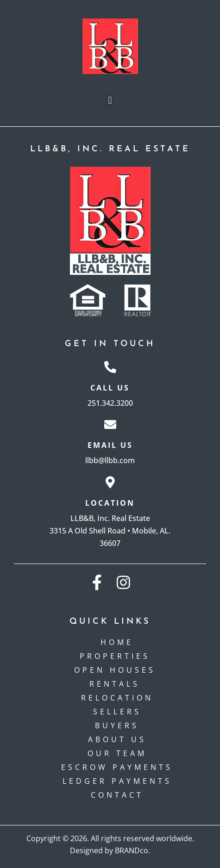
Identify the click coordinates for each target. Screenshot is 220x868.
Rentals (117, 684)
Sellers (117, 712)
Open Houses (117, 670)
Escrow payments (117, 767)
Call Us (110, 388)
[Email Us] (110, 424)
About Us (117, 739)
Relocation (117, 698)
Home (117, 642)
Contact (117, 795)
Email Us (110, 445)
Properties (117, 656)
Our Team (117, 753)
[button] (110, 100)
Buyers (117, 725)
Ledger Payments (117, 781)
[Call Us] (110, 367)
